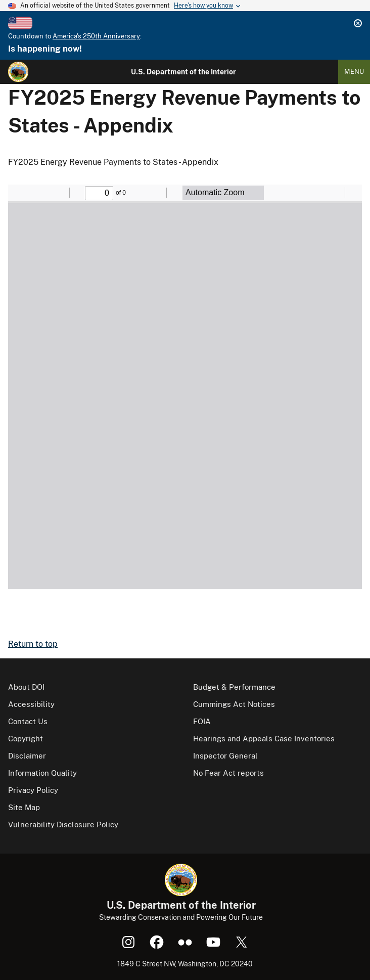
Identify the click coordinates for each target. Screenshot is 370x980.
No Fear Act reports (228, 773)
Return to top (33, 644)
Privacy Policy (33, 790)
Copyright (26, 739)
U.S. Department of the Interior (183, 72)
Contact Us (28, 721)
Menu (354, 72)
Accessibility (31, 704)
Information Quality (42, 773)
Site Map (24, 807)
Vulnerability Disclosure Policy (63, 825)
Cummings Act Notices (234, 704)
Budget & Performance (234, 687)
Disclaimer (27, 756)
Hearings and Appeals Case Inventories (264, 739)
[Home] (18, 72)
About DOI (26, 687)
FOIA (202, 721)
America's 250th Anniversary (96, 36)
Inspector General (225, 756)
